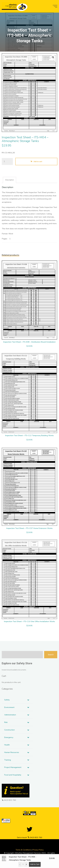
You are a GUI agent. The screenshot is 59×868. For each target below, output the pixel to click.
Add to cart (38, 162)
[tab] (10, 180)
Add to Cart (35, 864)
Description (10, 180)
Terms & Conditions (24, 850)
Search (51, 655)
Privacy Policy (38, 850)
